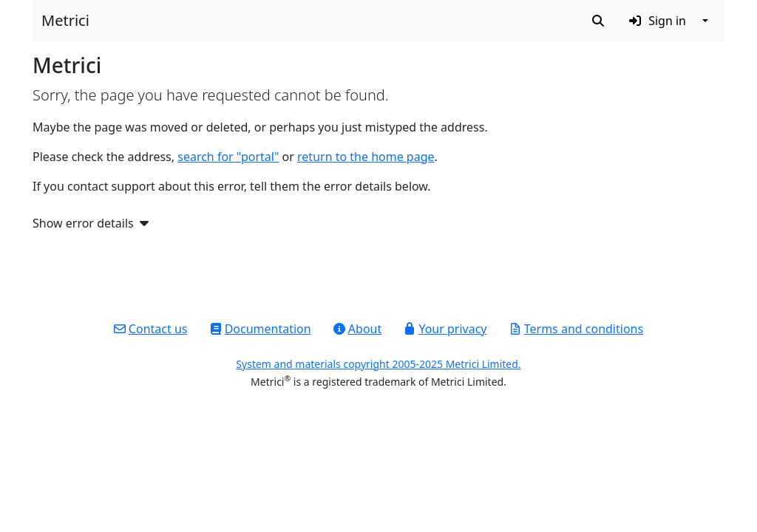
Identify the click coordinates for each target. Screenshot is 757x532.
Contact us (151, 329)
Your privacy (445, 329)
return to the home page (366, 157)
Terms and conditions (576, 329)
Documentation (261, 329)
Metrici (65, 20)
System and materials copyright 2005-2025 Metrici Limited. (378, 364)
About (357, 329)
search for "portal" (228, 157)
